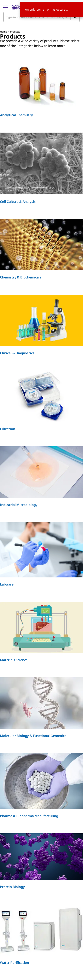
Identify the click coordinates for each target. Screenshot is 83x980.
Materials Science (14, 660)
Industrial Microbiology (19, 505)
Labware (7, 584)
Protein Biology (12, 887)
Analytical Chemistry (16, 115)
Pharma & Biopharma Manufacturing (29, 816)
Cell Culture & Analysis (18, 202)
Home (3, 32)
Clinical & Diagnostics (17, 353)
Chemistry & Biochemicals (21, 277)
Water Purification (14, 963)
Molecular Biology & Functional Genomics (33, 736)
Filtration (7, 429)
